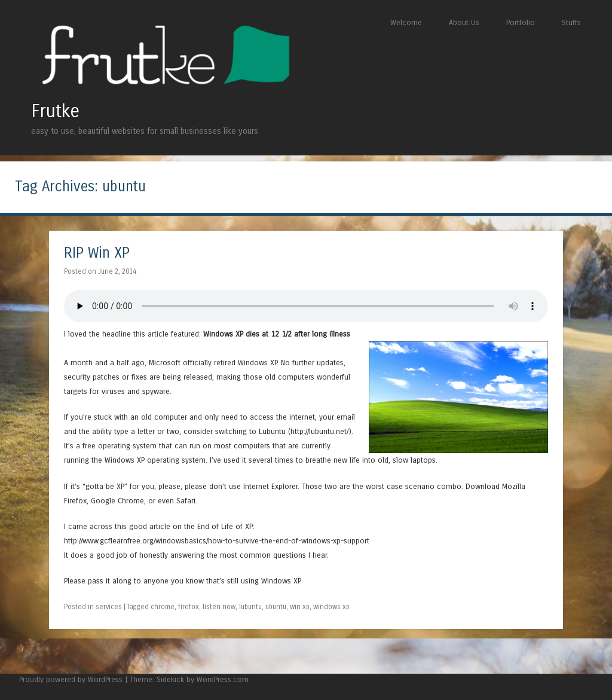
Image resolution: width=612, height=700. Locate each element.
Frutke (55, 111)
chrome (163, 607)
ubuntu (276, 607)
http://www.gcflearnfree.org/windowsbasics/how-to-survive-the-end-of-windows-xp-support (217, 541)
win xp (300, 607)
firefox (189, 607)
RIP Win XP (97, 253)
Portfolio (521, 22)
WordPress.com (223, 679)
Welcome (406, 22)
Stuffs (571, 22)
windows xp (331, 607)
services (109, 607)
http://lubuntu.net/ (319, 431)
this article (151, 334)
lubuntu (250, 607)
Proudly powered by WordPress (71, 679)
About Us (464, 22)
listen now (219, 607)
